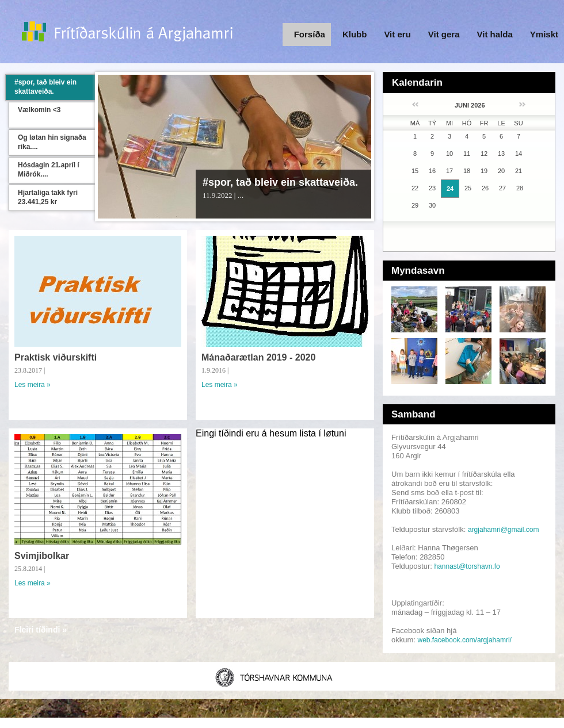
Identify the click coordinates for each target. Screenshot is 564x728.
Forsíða (310, 34)
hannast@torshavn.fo (467, 566)
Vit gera (444, 34)
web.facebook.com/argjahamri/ (465, 640)
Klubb (355, 34)
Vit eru (397, 34)
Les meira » (33, 385)
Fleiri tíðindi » (41, 630)
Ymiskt (544, 34)
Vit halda (495, 34)
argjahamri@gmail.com (504, 530)
